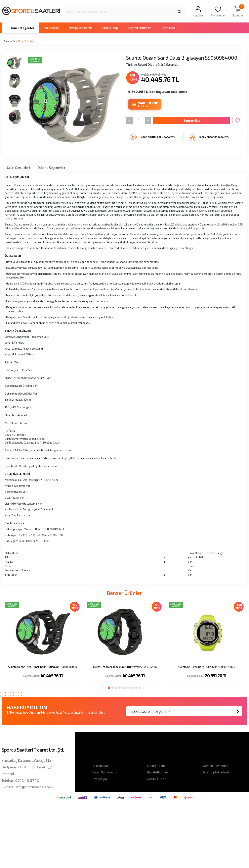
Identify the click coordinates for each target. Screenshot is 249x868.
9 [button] (136, 688)
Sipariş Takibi (156, 766)
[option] (43, 643)
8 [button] (133, 688)
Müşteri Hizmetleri (140, 28)
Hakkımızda (51, 28)
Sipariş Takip (110, 28)
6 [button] (126, 688)
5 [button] (123, 688)
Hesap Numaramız (80, 28)
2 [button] (113, 688)
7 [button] (130, 688)
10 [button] (140, 688)
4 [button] (119, 688)
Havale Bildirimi (158, 772)
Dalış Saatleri (26, 41)
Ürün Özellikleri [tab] (18, 167)
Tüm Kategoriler (20, 28)
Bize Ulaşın (168, 28)
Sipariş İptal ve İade (216, 772)
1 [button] (109, 688)
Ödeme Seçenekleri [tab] (52, 167)
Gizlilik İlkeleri (157, 779)
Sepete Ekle (192, 121)
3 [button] (116, 688)
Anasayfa (9, 41)
